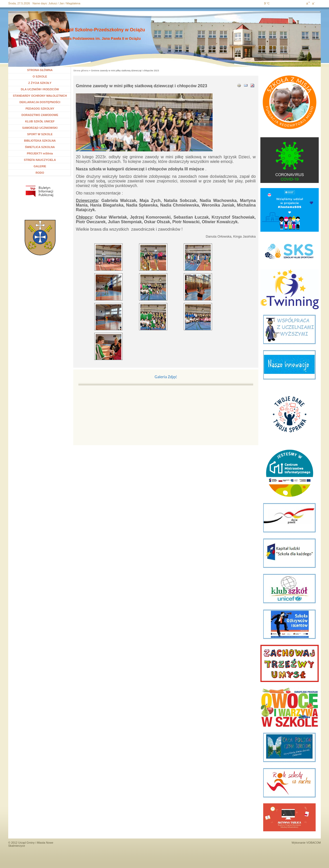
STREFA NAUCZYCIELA (40, 160)
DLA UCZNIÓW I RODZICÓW (40, 89)
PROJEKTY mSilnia (40, 153)
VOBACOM (314, 843)
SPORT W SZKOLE (40, 134)
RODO (40, 173)
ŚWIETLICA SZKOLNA (40, 147)
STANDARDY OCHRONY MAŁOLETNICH (40, 96)
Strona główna (81, 71)
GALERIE (40, 166)
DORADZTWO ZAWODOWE (40, 115)
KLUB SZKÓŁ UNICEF (40, 121)
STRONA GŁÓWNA (40, 70)
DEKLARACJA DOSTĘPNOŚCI (40, 102)
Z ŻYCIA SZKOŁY (40, 83)
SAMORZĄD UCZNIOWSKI (40, 128)
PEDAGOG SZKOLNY (40, 109)
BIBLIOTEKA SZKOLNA (40, 141)
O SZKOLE (42, 76)
